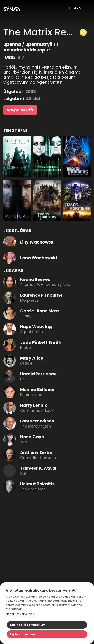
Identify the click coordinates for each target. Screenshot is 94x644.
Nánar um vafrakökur (20, 614)
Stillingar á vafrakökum (28, 625)
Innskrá (75, 8)
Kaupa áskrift (20, 110)
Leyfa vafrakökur (23, 634)
